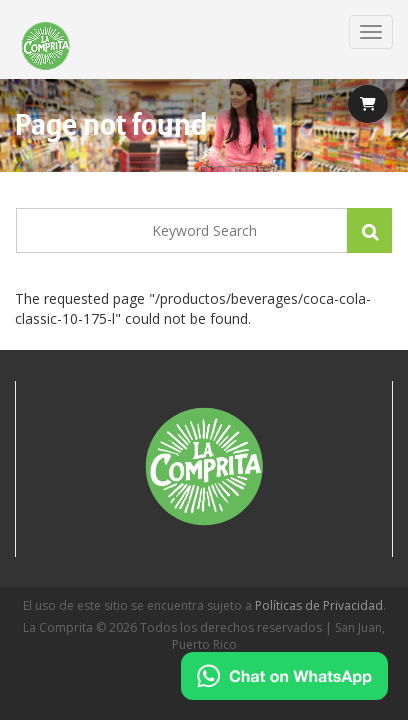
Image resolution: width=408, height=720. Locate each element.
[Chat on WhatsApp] (284, 676)
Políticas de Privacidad (319, 605)
